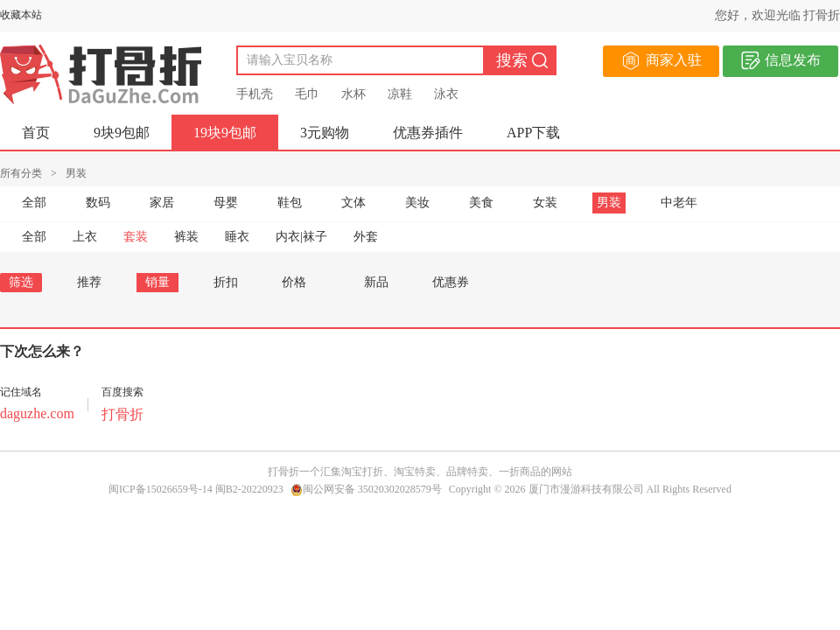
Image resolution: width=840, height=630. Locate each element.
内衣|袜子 (301, 237)
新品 (376, 282)
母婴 (226, 203)
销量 (157, 282)
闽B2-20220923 (249, 489)
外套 (366, 237)
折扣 (226, 282)
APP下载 (533, 133)
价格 (301, 282)
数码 (98, 203)
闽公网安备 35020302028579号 (366, 489)
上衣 (85, 237)
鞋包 (290, 203)
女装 (545, 203)
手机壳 (255, 94)
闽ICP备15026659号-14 (161, 489)
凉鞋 (400, 94)
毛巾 (307, 94)
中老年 (679, 203)
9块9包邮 (122, 133)
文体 (353, 203)
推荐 (89, 282)
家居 (162, 203)
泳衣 (446, 94)
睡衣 (237, 237)
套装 (136, 237)
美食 (481, 203)
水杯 (353, 94)
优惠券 (451, 282)
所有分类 (21, 173)
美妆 (417, 203)
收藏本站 (21, 15)
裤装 (186, 237)
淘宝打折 (362, 472)
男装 (609, 203)
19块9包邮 (225, 133)
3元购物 (325, 133)
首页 (36, 133)
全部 (34, 203)
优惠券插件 (428, 133)
